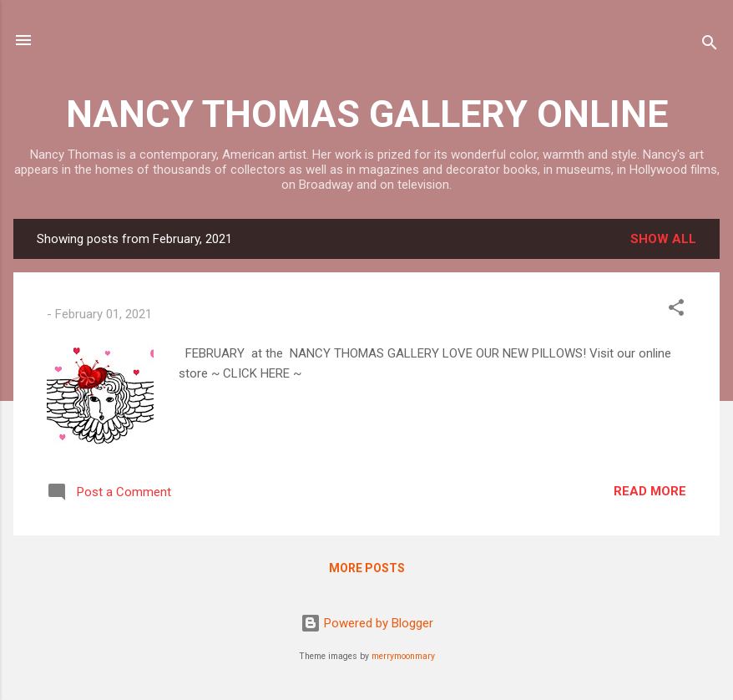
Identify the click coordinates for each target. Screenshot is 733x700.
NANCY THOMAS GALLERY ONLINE (367, 114)
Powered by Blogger (367, 623)
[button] (676, 310)
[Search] (710, 46)
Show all (663, 239)
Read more (650, 491)
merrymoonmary (403, 656)
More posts (367, 568)
